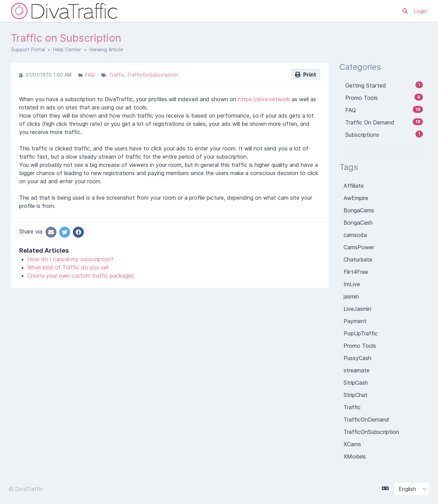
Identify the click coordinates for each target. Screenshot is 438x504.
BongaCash (358, 223)
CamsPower (359, 247)
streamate (357, 370)
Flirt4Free (356, 272)
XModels (355, 456)
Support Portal (28, 49)
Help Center (67, 49)
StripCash (356, 383)
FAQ (90, 75)
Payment (355, 321)
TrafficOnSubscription (153, 75)
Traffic (117, 75)
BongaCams (359, 210)
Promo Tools (360, 346)
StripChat (356, 395)
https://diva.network (264, 99)
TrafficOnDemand (366, 420)
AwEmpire (356, 198)
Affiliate (354, 186)
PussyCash (357, 358)
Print (306, 75)
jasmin (351, 296)
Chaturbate (358, 260)
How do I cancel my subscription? (70, 259)
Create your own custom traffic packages (81, 276)
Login (420, 11)
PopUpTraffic (361, 333)
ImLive (352, 284)
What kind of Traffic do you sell (68, 267)
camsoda (355, 235)
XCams (352, 444)
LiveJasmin (357, 309)
